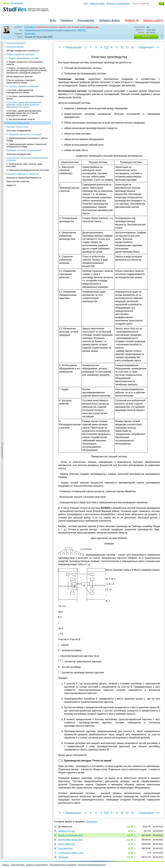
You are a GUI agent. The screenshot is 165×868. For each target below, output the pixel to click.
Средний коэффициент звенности (22, 130)
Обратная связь (97, 3)
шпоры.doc (63, 857)
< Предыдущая (72, 47)
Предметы (67, 20)
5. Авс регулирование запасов (21, 75)
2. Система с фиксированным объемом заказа (25, 53)
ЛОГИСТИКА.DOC (67, 844)
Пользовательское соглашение (63, 865)
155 (129, 835)
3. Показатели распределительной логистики (28, 126)
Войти (6, 3)
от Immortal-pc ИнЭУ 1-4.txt (71, 853)
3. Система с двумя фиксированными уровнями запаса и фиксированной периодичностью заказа (24, 60)
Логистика (30, 34)
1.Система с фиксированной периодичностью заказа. (20, 47)
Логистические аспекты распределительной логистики (27, 115)
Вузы (53, 20)
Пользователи (86, 20)
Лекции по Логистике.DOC (70, 835)
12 (132, 47)
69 (129, 848)
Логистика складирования (19, 86)
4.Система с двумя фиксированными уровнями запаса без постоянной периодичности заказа (24, 69)
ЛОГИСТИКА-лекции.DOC (70, 840)
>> (158, 47)
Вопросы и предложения (118, 3)
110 (129, 840)
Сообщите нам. (92, 27)
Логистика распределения (19, 110)
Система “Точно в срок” (17, 83)
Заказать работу (153, 20)
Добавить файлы (109, 20)
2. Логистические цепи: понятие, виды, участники (25, 121)
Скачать (146, 36)
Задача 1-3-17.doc (67, 831)
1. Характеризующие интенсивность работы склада (27, 95)
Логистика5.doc (65, 848)
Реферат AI (132, 20)
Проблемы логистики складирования (24, 106)
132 (129, 827)
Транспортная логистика (18, 137)
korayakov (30, 27)
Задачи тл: (11, 141)
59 (129, 853)
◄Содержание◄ (2, 92)
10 (122, 47)
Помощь (6, 865)
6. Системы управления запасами (22, 42)
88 (129, 831)
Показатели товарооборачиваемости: (24, 133)
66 (129, 844)
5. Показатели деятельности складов (24, 90)
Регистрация (17, 3)
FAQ (86, 3)
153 (129, 857)
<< (60, 47)
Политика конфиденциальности (92, 865)
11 (127, 47)
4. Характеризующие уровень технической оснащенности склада (26, 101)
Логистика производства (18, 79)
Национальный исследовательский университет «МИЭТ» (55, 30)
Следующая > (147, 47)
